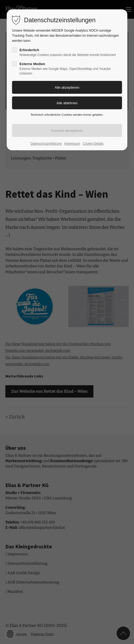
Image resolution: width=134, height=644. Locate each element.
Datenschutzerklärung (46, 144)
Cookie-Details (93, 144)
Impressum (72, 144)
